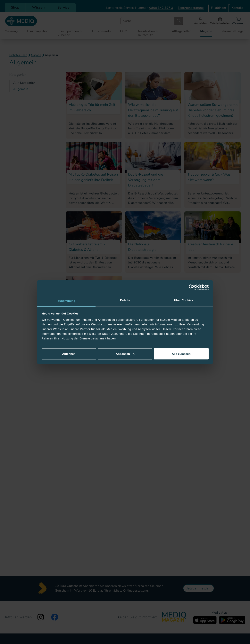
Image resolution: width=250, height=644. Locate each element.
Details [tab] (125, 300)
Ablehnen (69, 354)
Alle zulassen (181, 354)
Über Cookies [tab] (184, 300)
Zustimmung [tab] (67, 301)
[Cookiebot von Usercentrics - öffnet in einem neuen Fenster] (192, 287)
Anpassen (125, 354)
